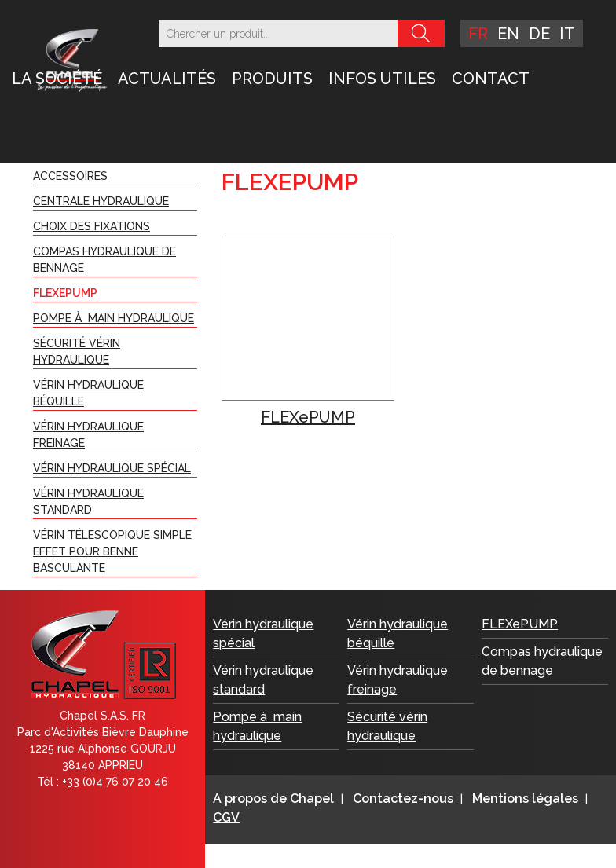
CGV (226, 817)
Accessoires (70, 176)
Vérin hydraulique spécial (112, 468)
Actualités (167, 79)
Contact (491, 79)
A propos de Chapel (275, 798)
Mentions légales (527, 798)
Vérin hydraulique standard (88, 502)
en (508, 34)
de (539, 34)
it (567, 34)
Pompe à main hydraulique (114, 318)
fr (478, 34)
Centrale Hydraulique (101, 201)
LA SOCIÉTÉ (57, 79)
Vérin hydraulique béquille (88, 393)
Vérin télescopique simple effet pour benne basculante (112, 551)
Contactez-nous (405, 798)
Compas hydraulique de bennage (104, 260)
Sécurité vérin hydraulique (77, 352)
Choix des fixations (92, 226)
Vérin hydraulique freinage (88, 435)
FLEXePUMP (65, 293)
